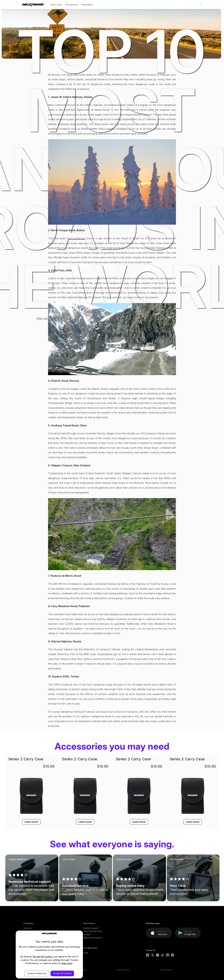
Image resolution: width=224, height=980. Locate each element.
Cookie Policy (166, 970)
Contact (87, 934)
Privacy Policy (123, 970)
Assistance (87, 5)
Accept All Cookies (62, 973)
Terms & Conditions (78, 970)
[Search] (200, 5)
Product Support (91, 928)
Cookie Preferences (37, 973)
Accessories (72, 5)
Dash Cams (56, 5)
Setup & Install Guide (93, 931)
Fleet (86, 953)
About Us (28, 928)
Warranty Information (93, 938)
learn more (67, 963)
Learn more (31, 822)
